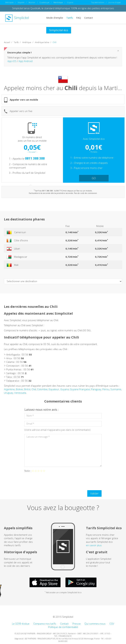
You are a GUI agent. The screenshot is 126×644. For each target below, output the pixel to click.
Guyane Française (80, 389)
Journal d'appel (115, 2)
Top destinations (98, 2)
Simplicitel (17, 18)
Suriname (116, 389)
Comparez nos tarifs (45, 624)
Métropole (9, 2)
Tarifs (70, 18)
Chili (34, 389)
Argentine (9, 389)
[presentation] (49, 481)
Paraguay (96, 389)
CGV (112, 624)
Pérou (106, 389)
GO (94, 178)
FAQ (79, 18)
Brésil (27, 389)
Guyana (64, 389)
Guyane (70, 2)
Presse (77, 624)
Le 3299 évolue (21, 624)
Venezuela (20, 393)
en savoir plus (94, 545)
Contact (89, 18)
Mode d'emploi (55, 18)
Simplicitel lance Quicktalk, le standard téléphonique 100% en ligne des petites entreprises (63, 8)
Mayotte (21, 2)
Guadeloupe (44, 2)
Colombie (42, 389)
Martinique (58, 2)
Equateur (54, 389)
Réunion (32, 2)
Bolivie (19, 389)
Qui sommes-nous (95, 624)
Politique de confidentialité (63, 627)
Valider (94, 493)
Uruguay (9, 393)
